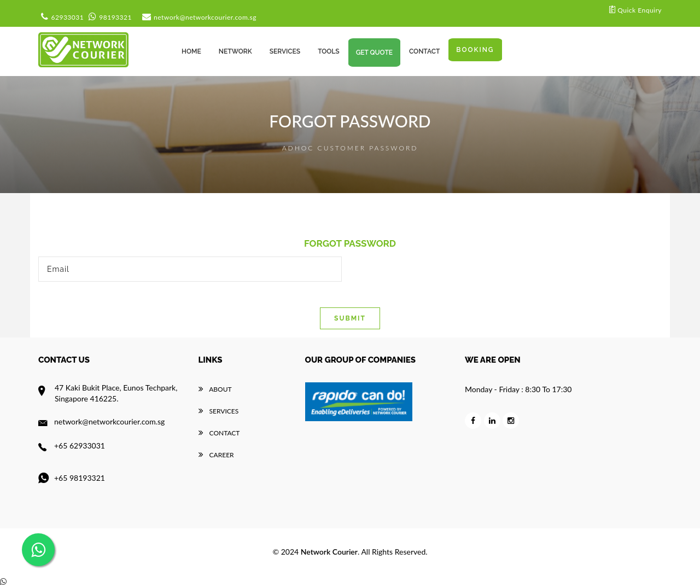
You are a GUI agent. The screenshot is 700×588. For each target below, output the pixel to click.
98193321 (109, 17)
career (216, 455)
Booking (475, 50)
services (285, 51)
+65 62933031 (72, 446)
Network (235, 51)
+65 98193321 (72, 478)
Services (219, 411)
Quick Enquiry (635, 9)
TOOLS (329, 51)
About (215, 389)
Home (191, 51)
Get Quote (374, 53)
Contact (219, 433)
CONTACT (424, 51)
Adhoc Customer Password (350, 148)
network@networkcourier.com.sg (198, 17)
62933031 (61, 17)
